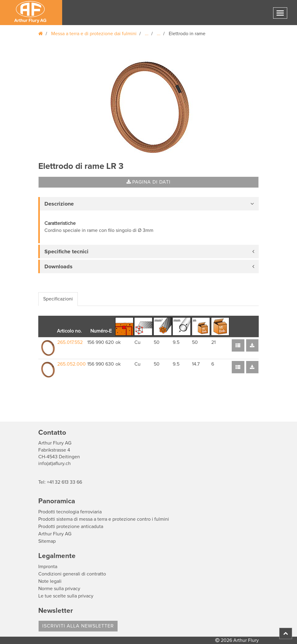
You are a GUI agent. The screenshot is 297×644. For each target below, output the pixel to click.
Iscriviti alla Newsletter (78, 626)
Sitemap (47, 541)
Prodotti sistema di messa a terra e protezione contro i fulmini (104, 519)
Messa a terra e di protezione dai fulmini (94, 34)
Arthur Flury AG (55, 534)
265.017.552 (70, 342)
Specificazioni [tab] (58, 299)
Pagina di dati (148, 182)
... (147, 34)
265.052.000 (71, 364)
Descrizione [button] (59, 204)
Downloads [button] (58, 266)
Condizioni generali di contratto (72, 574)
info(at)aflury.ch (55, 463)
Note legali (50, 581)
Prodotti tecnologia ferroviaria (70, 512)
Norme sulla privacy (59, 589)
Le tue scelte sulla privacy (66, 596)
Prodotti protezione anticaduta (71, 527)
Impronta (48, 567)
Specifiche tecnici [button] (66, 251)
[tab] (148, 204)
